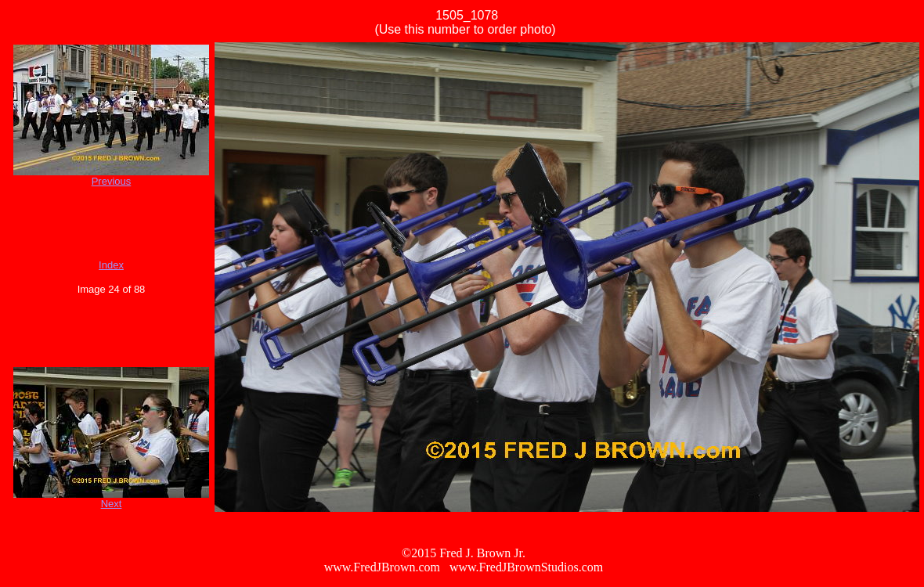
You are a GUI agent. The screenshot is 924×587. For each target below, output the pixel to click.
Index (111, 265)
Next (112, 504)
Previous (112, 181)
